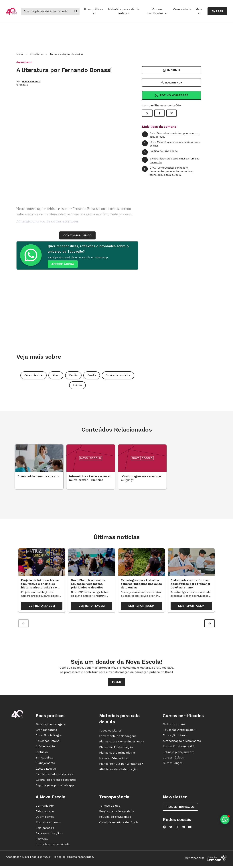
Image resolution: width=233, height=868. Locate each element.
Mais (199, 11)
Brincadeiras (44, 759)
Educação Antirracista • (179, 732)
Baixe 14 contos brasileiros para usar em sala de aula (171, 135)
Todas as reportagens (51, 726)
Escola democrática (118, 375)
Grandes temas (46, 732)
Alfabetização (45, 748)
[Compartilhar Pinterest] (171, 113)
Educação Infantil (48, 743)
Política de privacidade (115, 819)
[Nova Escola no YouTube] (190, 829)
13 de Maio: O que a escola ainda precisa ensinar (171, 144)
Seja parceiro (45, 830)
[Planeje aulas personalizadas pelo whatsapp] (225, 819)
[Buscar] (47, 11)
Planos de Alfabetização (116, 749)
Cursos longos (173, 765)
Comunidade (182, 9)
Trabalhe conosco (48, 824)
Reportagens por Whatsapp (55, 787)
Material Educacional (114, 760)
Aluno (56, 375)
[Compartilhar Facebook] (159, 113)
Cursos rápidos (173, 759)
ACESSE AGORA (63, 264)
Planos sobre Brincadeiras (117, 755)
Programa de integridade (117, 813)
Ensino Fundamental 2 (178, 748)
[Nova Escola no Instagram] (177, 829)
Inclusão (42, 754)
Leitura (77, 385)
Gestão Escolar (46, 770)
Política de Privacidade (160, 152)
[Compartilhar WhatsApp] (147, 113)
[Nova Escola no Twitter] (171, 829)
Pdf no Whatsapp (172, 95)
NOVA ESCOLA (31, 81)
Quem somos (45, 819)
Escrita (73, 375)
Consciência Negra (49, 737)
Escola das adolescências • (54, 776)
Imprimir (172, 70)
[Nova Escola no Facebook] (164, 829)
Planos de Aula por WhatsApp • (121, 765)
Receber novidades (180, 809)
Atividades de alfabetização (118, 771)
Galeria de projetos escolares (56, 782)
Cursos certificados (157, 11)
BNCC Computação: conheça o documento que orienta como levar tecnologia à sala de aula (168, 171)
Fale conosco (45, 813)
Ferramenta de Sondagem (118, 738)
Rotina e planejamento (178, 754)
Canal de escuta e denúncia (119, 824)
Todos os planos (110, 732)
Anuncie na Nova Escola (53, 846)
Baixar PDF (172, 82)
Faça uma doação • (49, 835)
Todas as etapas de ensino (66, 54)
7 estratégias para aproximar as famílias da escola (171, 160)
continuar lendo (77, 235)
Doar (117, 684)
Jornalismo (36, 54)
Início (20, 54)
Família (92, 375)
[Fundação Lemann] (217, 860)
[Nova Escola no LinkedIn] (183, 829)
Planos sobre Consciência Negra (122, 743)
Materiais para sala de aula (124, 11)
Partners (42, 841)
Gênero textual (33, 375)
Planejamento (45, 765)
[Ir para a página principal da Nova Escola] (11, 11)
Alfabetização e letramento (182, 743)
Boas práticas (93, 11)
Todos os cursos (174, 726)
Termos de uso (110, 808)
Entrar (217, 11)
